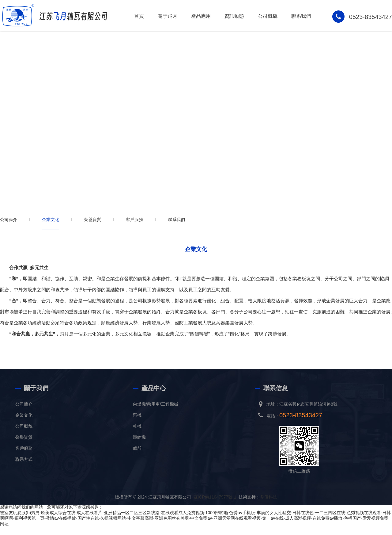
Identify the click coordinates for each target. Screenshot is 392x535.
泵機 (137, 415)
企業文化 (51, 220)
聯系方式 (24, 459)
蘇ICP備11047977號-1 (215, 497)
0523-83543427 (371, 17)
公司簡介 (9, 220)
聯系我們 (301, 16)
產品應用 (201, 16)
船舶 (137, 448)
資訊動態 (234, 16)
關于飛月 (168, 16)
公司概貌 (268, 16)
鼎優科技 (269, 497)
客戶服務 (134, 220)
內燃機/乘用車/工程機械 (156, 404)
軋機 (137, 426)
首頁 (139, 16)
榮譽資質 (92, 220)
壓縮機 (139, 437)
